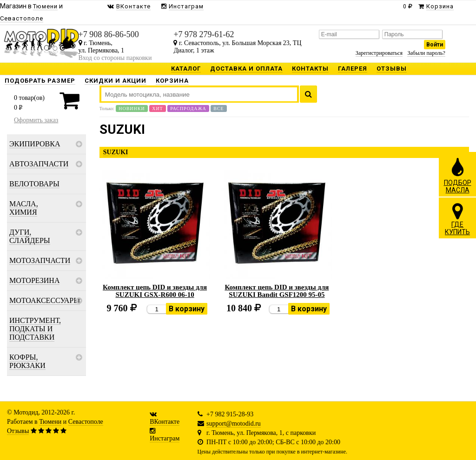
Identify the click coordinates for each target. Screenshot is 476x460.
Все (218, 108)
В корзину (187, 309)
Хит (158, 108)
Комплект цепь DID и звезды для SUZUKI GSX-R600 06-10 (155, 291)
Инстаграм (165, 438)
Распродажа (188, 108)
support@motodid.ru (234, 424)
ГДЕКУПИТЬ (457, 219)
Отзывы (18, 431)
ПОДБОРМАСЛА (458, 175)
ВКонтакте (165, 422)
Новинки (132, 108)
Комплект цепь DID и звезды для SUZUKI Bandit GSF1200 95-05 (277, 291)
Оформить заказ (36, 120)
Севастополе (86, 422)
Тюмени (50, 422)
